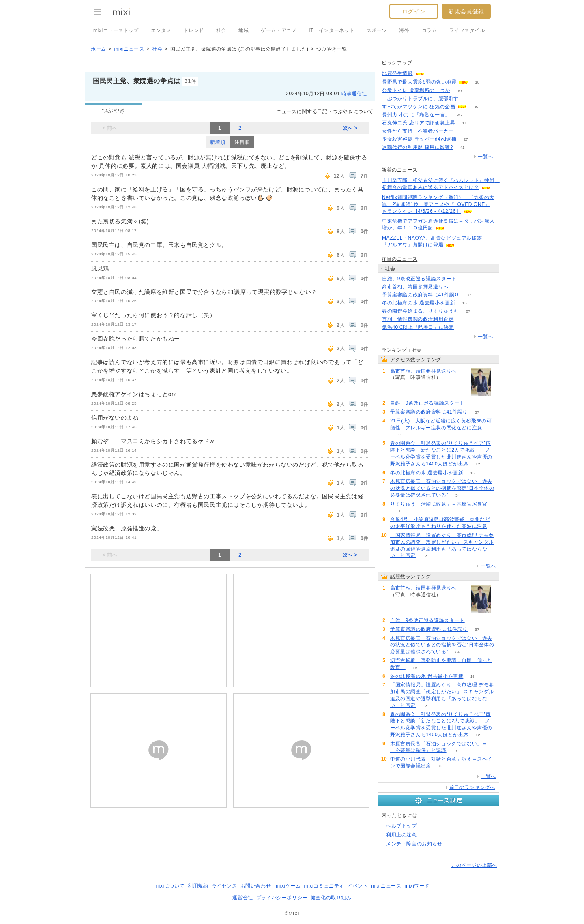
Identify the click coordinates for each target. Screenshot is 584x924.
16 (415, 668)
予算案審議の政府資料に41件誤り (421, 295)
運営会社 (243, 898)
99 (466, 279)
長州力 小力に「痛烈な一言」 (416, 115)
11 (465, 123)
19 (459, 91)
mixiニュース (129, 49)
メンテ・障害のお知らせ (414, 844)
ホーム (99, 49)
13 (425, 556)
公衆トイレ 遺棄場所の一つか (416, 90)
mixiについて (170, 886)
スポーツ (377, 30)
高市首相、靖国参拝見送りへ (415, 287)
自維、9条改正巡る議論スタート (419, 279)
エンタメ (161, 30)
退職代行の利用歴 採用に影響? (418, 147)
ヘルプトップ (401, 826)
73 (468, 131)
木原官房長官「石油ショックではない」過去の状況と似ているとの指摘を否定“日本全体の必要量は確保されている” (442, 488)
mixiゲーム (288, 886)
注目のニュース (399, 259)
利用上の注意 (401, 835)
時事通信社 (354, 94)
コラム (429, 30)
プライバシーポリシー (282, 898)
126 (468, 99)
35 (476, 107)
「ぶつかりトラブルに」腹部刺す (420, 99)
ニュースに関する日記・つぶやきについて (325, 111)
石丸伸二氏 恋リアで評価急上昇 (419, 123)
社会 (221, 30)
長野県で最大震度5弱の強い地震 (419, 82)
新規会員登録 (466, 11)
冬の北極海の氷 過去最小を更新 (419, 303)
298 (463, 327)
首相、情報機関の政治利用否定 (418, 319)
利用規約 (198, 886)
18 (477, 82)
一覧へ (485, 157)
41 (462, 147)
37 (469, 295)
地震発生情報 (397, 73)
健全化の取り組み (331, 898)
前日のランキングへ (472, 787)
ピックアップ (397, 63)
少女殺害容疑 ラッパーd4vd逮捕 (419, 139)
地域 (244, 30)
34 (458, 495)
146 (458, 287)
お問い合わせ (256, 886)
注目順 (242, 142)
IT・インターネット (332, 30)
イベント (358, 886)
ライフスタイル (467, 30)
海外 (404, 30)
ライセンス (224, 886)
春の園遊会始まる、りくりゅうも (420, 311)
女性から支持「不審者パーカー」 (420, 131)
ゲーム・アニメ (279, 30)
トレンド (193, 30)
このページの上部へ (474, 865)
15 (465, 303)
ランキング (394, 350)
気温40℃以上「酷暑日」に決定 (418, 327)
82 (463, 319)
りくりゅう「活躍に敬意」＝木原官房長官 (439, 504)
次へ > (350, 128)
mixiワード (417, 886)
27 (466, 139)
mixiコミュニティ (324, 886)
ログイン (414, 11)
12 (478, 464)
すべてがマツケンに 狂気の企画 (419, 107)
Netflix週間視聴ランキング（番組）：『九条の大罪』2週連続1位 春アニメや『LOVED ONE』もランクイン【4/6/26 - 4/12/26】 (438, 204)
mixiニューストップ (116, 30)
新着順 (218, 142)
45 (459, 115)
